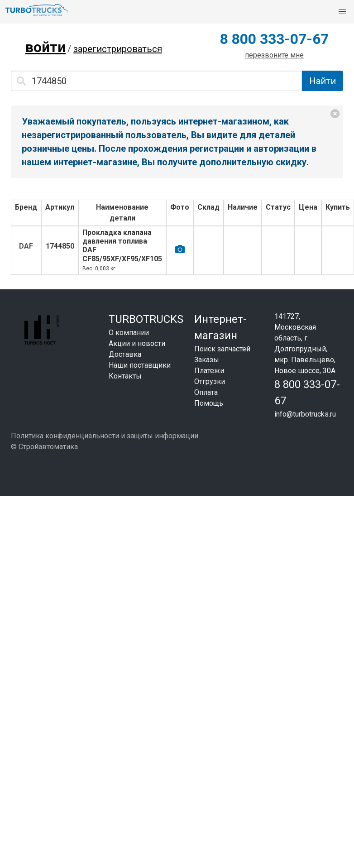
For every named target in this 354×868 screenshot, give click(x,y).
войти (45, 47)
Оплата (206, 392)
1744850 (60, 246)
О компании (129, 333)
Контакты (125, 376)
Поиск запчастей (222, 349)
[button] (342, 12)
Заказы (207, 360)
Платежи (209, 371)
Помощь (209, 403)
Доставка (125, 354)
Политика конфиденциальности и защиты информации (105, 436)
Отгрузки (210, 381)
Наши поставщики (140, 365)
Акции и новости (137, 343)
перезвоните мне (274, 55)
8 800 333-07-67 (274, 39)
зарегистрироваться (118, 49)
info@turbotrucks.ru (305, 414)
